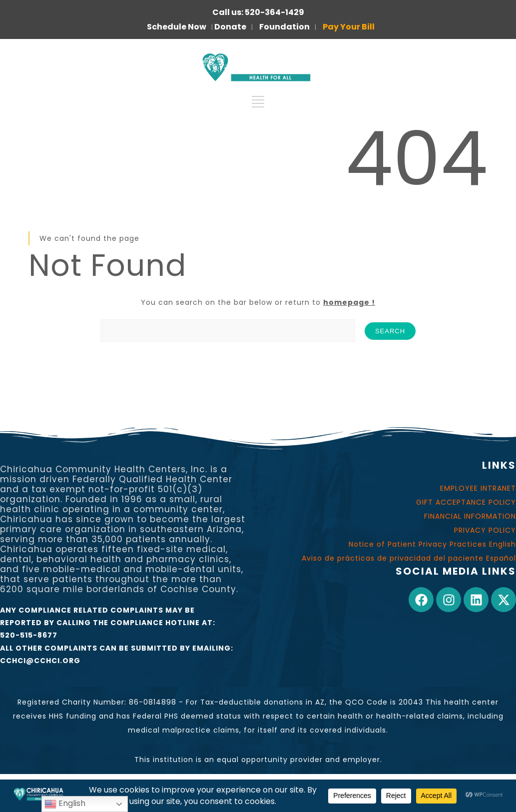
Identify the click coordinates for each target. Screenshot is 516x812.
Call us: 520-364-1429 (258, 12)
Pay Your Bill (349, 27)
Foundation (284, 27)
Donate (230, 27)
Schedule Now (177, 27)
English (65, 804)
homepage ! (349, 302)
